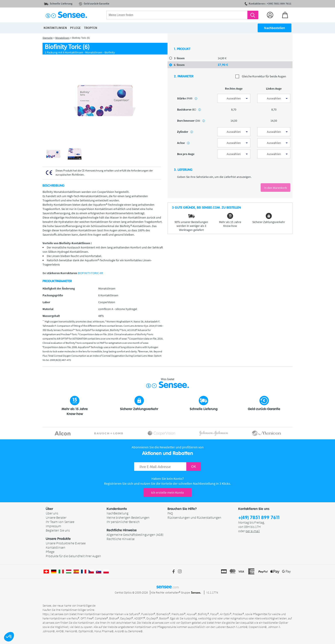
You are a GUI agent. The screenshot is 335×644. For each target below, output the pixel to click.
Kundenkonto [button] (117, 509)
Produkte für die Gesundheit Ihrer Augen (73, 556)
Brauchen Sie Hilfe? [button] (182, 509)
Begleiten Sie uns (58, 530)
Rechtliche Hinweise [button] (122, 530)
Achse (183, 143)
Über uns (52, 513)
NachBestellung (118, 513)
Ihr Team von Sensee (60, 522)
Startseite (48, 38)
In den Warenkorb (275, 188)
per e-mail (253, 531)
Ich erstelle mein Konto (167, 492)
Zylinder (185, 132)
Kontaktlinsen (56, 547)
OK (194, 466)
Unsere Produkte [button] (58, 539)
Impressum (53, 526)
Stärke (187, 98)
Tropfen (91, 28)
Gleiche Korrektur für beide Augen (261, 76)
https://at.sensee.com (56, 614)
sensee (168, 587)
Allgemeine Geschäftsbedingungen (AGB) (135, 535)
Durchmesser (191, 121)
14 (222, 58)
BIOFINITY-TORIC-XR (90, 273)
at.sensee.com (51, 623)
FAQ (170, 513)
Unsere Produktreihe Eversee (66, 543)
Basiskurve (189, 109)
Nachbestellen (275, 28)
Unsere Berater (56, 517)
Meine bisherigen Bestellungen (128, 517)
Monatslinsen (62, 38)
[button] (9, 637)
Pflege (50, 552)
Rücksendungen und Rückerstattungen (194, 517)
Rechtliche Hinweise (121, 539)
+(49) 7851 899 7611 (259, 518)
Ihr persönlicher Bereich (123, 522)
